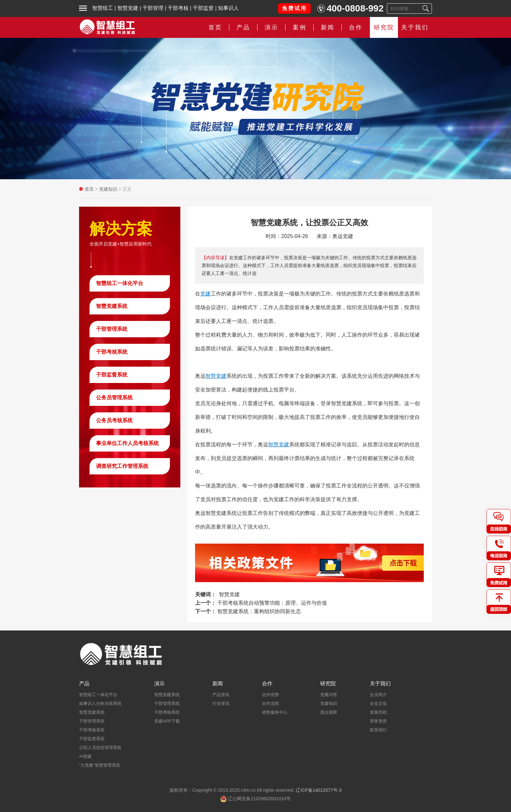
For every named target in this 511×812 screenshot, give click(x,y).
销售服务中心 (275, 712)
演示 (272, 27)
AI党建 (85, 756)
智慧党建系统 (112, 306)
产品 (243, 27)
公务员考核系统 (114, 420)
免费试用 (294, 8)
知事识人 (228, 8)
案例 (300, 27)
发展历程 (378, 712)
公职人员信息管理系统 (100, 748)
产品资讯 (221, 695)
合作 (356, 27)
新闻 (328, 27)
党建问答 (329, 695)
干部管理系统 (112, 329)
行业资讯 (221, 703)
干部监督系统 (112, 375)
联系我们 (378, 730)
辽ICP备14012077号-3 (319, 790)
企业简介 (378, 695)
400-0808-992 (355, 8)
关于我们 (415, 27)
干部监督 (203, 8)
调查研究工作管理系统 (122, 466)
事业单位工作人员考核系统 (127, 443)
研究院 (384, 27)
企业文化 (378, 703)
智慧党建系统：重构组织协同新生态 (259, 611)
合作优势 (271, 695)
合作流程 (271, 703)
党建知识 (108, 189)
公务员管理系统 (114, 398)
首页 (215, 27)
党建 (206, 294)
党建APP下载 (167, 721)
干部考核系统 (112, 352)
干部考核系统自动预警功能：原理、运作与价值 (272, 603)
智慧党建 (128, 8)
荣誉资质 (378, 721)
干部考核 (178, 8)
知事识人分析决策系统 (100, 703)
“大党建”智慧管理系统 (100, 765)
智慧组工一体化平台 (120, 283)
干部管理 (153, 8)
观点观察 (329, 712)
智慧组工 (103, 8)
